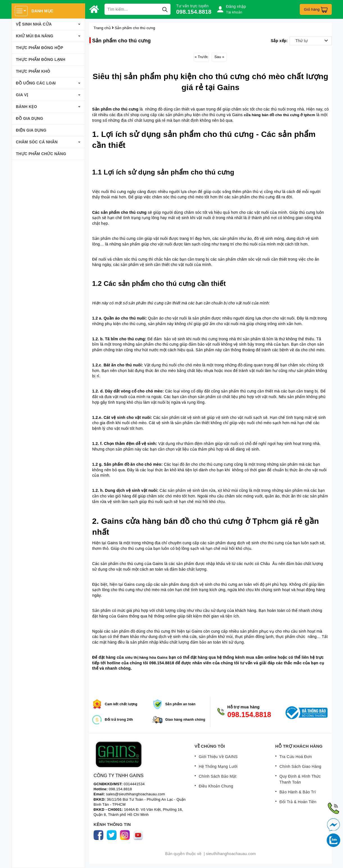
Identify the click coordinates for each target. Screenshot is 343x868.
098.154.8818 (194, 12)
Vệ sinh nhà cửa (34, 24)
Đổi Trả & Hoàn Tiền (298, 802)
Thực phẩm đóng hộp (40, 48)
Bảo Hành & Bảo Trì (298, 792)
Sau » (219, 57)
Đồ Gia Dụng (30, 118)
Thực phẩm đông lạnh (41, 59)
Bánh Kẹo (27, 107)
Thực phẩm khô (33, 71)
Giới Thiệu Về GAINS (218, 757)
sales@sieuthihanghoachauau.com (135, 794)
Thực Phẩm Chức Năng (41, 154)
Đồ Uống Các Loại (36, 83)
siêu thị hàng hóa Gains (146, 657)
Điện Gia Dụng (31, 130)
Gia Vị (22, 95)
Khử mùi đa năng (35, 36)
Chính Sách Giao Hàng (300, 766)
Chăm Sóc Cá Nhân (37, 142)
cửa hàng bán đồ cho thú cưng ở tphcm (280, 115)
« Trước (201, 57)
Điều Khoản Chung (216, 786)
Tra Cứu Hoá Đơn (296, 757)
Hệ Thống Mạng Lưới (218, 766)
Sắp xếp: (279, 41)
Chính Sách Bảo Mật (217, 776)
